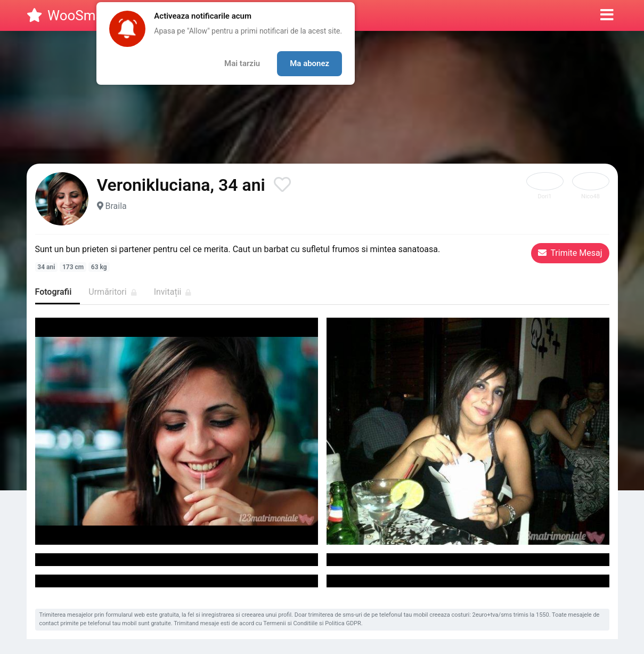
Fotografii (54, 292)
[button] (607, 15)
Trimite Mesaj (570, 253)
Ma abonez (309, 63)
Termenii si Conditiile (290, 623)
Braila (116, 206)
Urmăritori (112, 292)
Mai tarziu (242, 63)
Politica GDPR (343, 623)
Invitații (173, 292)
